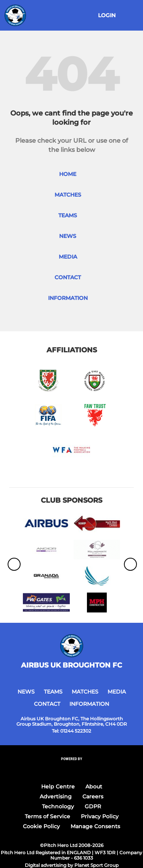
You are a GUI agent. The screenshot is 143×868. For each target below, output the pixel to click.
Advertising (56, 796)
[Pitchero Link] (72, 769)
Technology (58, 806)
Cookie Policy (41, 826)
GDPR (93, 806)
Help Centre (58, 787)
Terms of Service (47, 816)
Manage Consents (95, 826)
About (94, 787)
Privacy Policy (100, 816)
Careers (93, 796)
